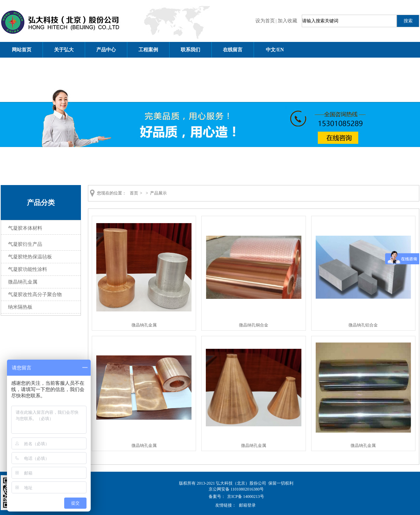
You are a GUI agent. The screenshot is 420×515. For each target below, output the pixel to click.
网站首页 (22, 50)
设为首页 (265, 21)
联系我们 (190, 50)
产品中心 (106, 50)
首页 (134, 193)
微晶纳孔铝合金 (363, 325)
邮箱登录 (247, 505)
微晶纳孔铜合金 (254, 325)
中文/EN (275, 50)
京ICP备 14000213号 (246, 496)
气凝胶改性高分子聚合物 (35, 295)
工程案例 (148, 50)
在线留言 (233, 50)
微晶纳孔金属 (23, 282)
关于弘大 (64, 50)
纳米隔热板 (20, 307)
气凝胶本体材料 (25, 228)
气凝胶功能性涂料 (28, 269)
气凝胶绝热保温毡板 (30, 257)
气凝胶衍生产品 (25, 244)
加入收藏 (287, 21)
